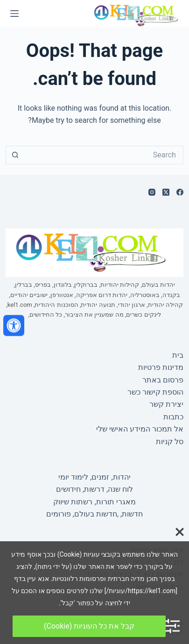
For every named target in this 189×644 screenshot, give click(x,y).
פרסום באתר (163, 380)
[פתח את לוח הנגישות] (14, 325)
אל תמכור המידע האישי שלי (140, 429)
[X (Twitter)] (166, 192)
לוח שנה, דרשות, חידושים (94, 489)
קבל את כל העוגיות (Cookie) (89, 626)
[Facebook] (180, 192)
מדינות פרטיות (161, 367)
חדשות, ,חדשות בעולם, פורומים (94, 514)
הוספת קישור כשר (155, 392)
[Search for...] (104, 155)
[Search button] (15, 155)
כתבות (173, 417)
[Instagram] (152, 192)
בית (178, 355)
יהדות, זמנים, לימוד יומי (94, 477)
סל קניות (170, 442)
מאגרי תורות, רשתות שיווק (94, 502)
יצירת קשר (166, 404)
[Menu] (14, 14)
